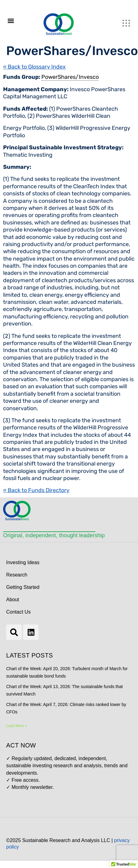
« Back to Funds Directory (36, 490)
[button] (11, 21)
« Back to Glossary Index (34, 67)
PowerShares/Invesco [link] (70, 77)
